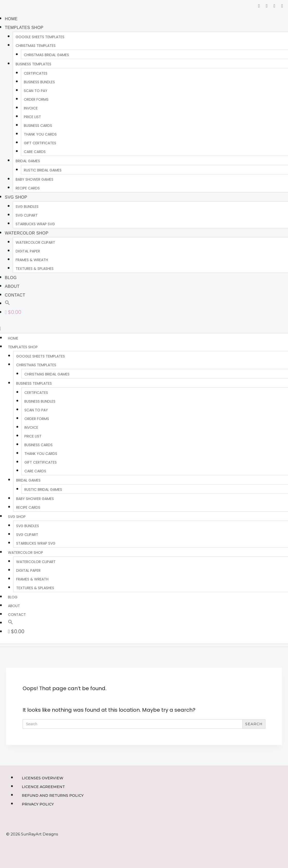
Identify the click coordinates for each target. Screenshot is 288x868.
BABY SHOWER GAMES (34, 179)
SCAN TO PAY (36, 91)
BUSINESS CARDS (38, 126)
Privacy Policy (38, 804)
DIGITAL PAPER (28, 251)
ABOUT (12, 286)
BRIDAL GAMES (28, 161)
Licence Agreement (43, 787)
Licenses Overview (43, 778)
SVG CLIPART (27, 215)
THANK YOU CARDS (40, 134)
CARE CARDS (35, 152)
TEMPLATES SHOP (24, 28)
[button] (7, 303)
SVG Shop (16, 197)
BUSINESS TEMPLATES (33, 64)
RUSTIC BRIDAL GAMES (43, 170)
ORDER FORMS (36, 99)
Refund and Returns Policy (53, 795)
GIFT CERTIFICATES (40, 143)
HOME (11, 19)
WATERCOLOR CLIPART (35, 242)
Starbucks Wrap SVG (35, 224)
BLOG (11, 278)
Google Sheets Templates (40, 37)
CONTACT (15, 295)
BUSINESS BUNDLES (39, 82)
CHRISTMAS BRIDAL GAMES (46, 55)
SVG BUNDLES (27, 207)
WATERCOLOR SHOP (27, 233)
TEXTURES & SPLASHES (35, 269)
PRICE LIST (32, 117)
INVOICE (31, 108)
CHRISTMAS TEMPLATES (36, 46)
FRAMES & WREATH (32, 260)
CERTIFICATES (36, 73)
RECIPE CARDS (28, 188)
